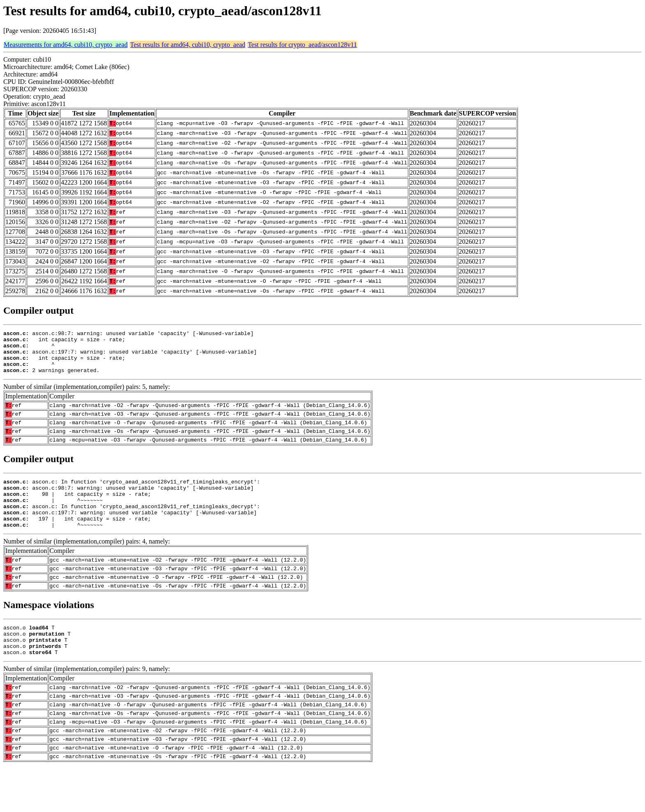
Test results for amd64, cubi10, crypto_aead (188, 45)
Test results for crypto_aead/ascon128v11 (302, 45)
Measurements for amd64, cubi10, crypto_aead (66, 45)
